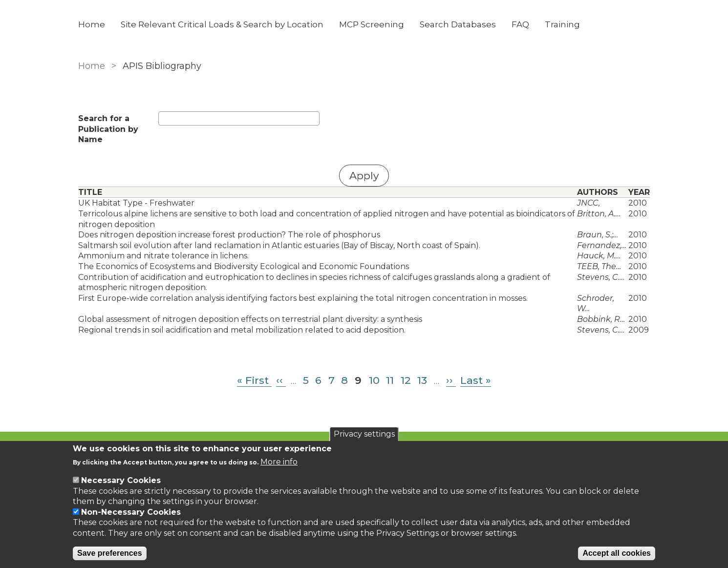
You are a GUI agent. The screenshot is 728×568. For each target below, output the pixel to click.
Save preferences (110, 553)
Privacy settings (364, 434)
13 (422, 380)
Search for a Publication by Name (108, 129)
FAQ (520, 24)
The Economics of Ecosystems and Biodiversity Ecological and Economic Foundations (244, 266)
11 (390, 380)
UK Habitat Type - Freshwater (136, 203)
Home (92, 24)
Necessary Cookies (121, 480)
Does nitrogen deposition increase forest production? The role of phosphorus (229, 235)
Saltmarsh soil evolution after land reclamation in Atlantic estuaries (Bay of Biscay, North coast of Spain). (279, 245)
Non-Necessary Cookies (131, 512)
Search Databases (458, 24)
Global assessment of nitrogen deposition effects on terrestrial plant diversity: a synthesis (250, 319)
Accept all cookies (617, 553)
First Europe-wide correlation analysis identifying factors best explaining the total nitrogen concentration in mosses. (303, 298)
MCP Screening (372, 24)
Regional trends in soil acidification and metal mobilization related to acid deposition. (242, 330)
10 (374, 380)
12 (406, 380)
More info (279, 462)
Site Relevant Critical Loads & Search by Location (222, 24)
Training (562, 24)
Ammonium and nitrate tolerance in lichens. (163, 256)
